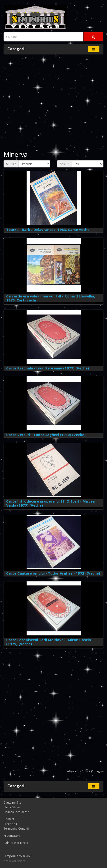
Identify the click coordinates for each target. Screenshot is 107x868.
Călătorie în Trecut (16, 843)
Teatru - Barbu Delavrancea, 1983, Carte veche (48, 229)
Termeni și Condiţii (16, 829)
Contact (9, 819)
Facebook (10, 824)
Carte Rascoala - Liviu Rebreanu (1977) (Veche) (48, 368)
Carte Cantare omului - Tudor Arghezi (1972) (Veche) (53, 573)
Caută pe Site (12, 803)
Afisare (65, 164)
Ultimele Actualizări (16, 812)
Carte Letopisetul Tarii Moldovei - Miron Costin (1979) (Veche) (49, 642)
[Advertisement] (53, 103)
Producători (12, 836)
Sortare (11, 164)
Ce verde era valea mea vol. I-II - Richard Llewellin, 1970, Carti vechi (51, 298)
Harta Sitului (12, 807)
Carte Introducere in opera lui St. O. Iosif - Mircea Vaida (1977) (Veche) (50, 503)
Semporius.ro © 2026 (18, 856)
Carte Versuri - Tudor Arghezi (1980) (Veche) (46, 435)
